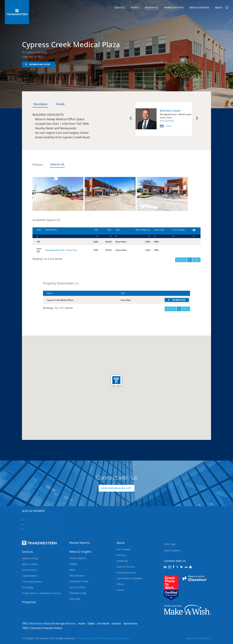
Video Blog (75, 599)
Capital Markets (30, 576)
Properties (151, 8)
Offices (120, 584)
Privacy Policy (85, 638)
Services (120, 8)
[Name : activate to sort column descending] (80, 293)
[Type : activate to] (120, 233)
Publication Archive (79, 581)
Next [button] (197, 118)
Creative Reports (78, 558)
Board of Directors (126, 567)
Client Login (170, 544)
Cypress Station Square (42, 524)
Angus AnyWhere (172, 551)
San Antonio (130, 624)
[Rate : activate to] (105, 233)
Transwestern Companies (129, 578)
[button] (117, 381)
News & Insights (199, 8)
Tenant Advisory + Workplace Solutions (41, 593)
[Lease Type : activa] (159, 233)
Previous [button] (131, 118)
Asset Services (29, 570)
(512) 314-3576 (167, 121)
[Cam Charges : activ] (179, 233)
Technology (28, 587)
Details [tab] (60, 104)
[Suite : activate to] (37, 233)
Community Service (126, 572)
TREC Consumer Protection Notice (42, 628)
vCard (165, 126)
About (219, 8)
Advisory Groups (30, 558)
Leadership (122, 561)
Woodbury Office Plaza (42, 520)
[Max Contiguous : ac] (139, 233)
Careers (120, 590)
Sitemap (125, 638)
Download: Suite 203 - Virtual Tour (61, 250)
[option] (164, 119)
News (72, 570)
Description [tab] (40, 104)
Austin (82, 624)
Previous (181, 260)
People (135, 8)
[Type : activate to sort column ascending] (139, 293)
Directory (121, 555)
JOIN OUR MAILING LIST (117, 488)
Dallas (91, 624)
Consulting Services (32, 582)
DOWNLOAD (179, 300)
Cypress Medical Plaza (42, 529)
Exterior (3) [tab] (57, 164)
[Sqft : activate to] (93, 233)
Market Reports (174, 8)
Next (196, 260)
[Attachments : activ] (65, 233)
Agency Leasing (30, 564)
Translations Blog (78, 593)
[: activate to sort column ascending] (175, 293)
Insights (73, 564)
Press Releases (77, 576)
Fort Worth (103, 624)
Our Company (123, 549)
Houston (116, 624)
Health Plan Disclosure (106, 638)
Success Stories (77, 587)
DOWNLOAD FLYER (40, 64)
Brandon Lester (170, 111)
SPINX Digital (205, 638)
